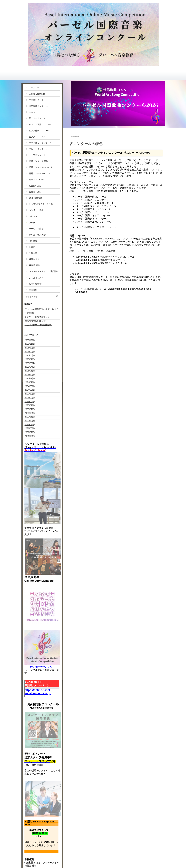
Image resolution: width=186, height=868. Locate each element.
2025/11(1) (30, 344)
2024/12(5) (30, 375)
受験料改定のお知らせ (35, 321)
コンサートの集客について (37, 317)
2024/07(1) (30, 382)
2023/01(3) (30, 409)
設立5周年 (29, 313)
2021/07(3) (30, 432)
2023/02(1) (30, 405)
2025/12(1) (30, 340)
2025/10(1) (30, 348)
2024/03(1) (30, 390)
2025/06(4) (30, 363)
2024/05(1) (30, 386)
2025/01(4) (30, 371)
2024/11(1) (30, 378)
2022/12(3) (30, 413)
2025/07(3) (30, 359)
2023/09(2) (30, 398)
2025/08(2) (30, 355)
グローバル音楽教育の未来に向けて (41, 309)
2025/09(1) (30, 352)
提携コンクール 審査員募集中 (38, 325)
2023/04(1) (30, 402)
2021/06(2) (30, 436)
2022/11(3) (30, 417)
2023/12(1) (30, 394)
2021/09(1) (30, 425)
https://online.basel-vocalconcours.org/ (38, 692)
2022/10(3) (30, 421)
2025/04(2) (30, 367)
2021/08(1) (30, 428)
